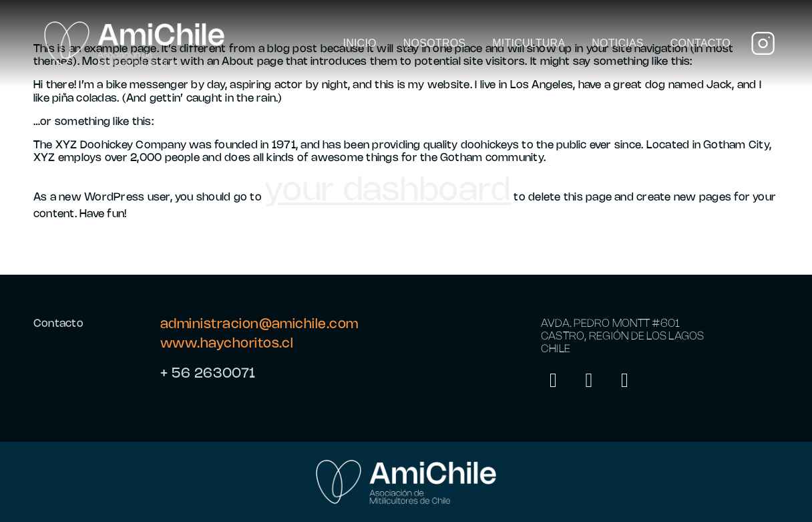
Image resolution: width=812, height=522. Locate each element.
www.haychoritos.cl (227, 344)
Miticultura (529, 43)
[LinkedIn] (590, 383)
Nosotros (434, 43)
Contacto (700, 43)
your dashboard (388, 191)
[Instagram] (554, 383)
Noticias (617, 43)
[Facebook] (625, 383)
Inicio (359, 43)
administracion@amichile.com (259, 324)
